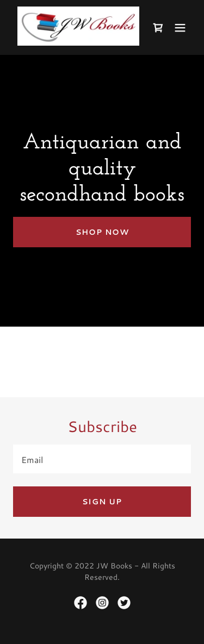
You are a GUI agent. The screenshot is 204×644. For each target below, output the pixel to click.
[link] (78, 44)
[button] (180, 28)
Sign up (102, 502)
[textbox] (102, 459)
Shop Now (102, 232)
